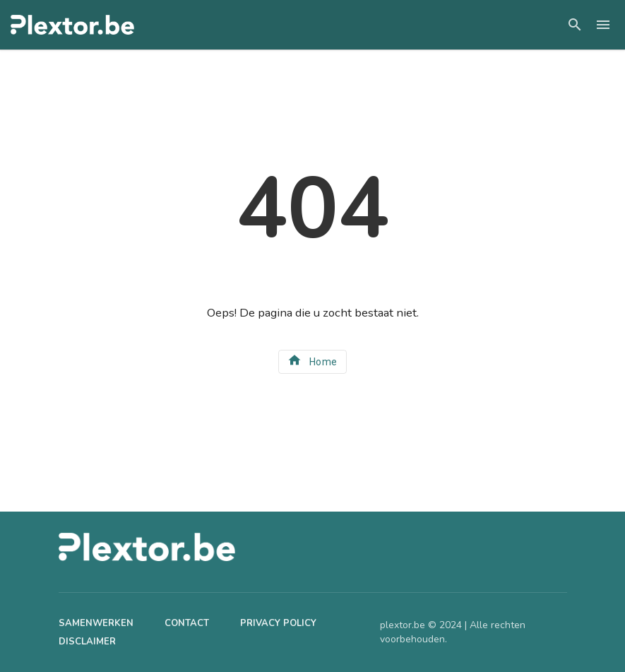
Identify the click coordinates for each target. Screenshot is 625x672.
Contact (187, 623)
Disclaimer (87, 642)
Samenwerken (96, 623)
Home (312, 360)
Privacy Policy (278, 623)
